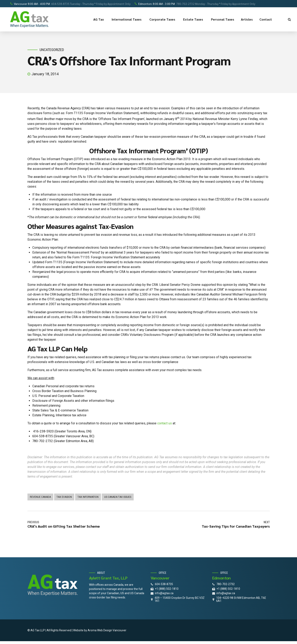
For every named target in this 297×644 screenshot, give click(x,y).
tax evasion (64, 497)
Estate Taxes (194, 19)
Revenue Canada (40, 497)
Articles (247, 19)
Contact (266, 19)
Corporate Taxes (163, 19)
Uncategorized (52, 50)
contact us (165, 423)
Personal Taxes (223, 19)
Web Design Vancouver (112, 630)
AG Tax (99, 19)
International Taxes (127, 19)
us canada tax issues (118, 497)
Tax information (88, 497)
